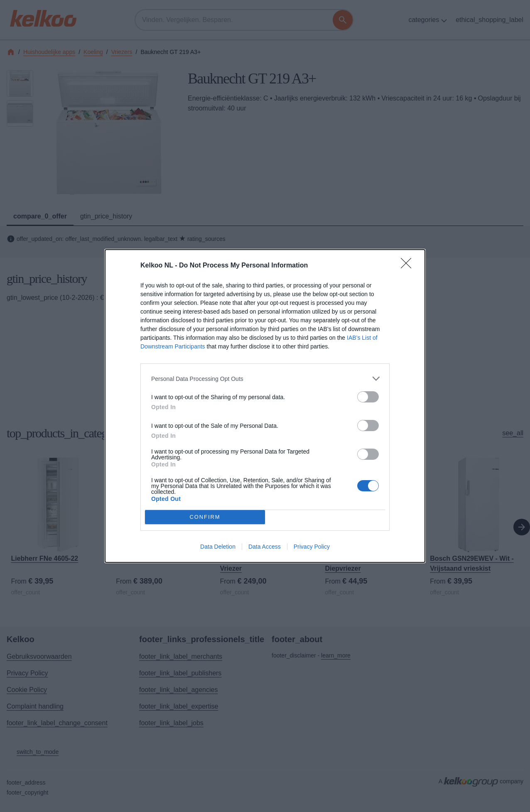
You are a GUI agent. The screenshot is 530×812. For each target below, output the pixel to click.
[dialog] (265, 406)
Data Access (265, 547)
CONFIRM (205, 517)
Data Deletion (218, 547)
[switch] (368, 397)
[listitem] (265, 379)
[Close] (409, 266)
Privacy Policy (312, 547)
